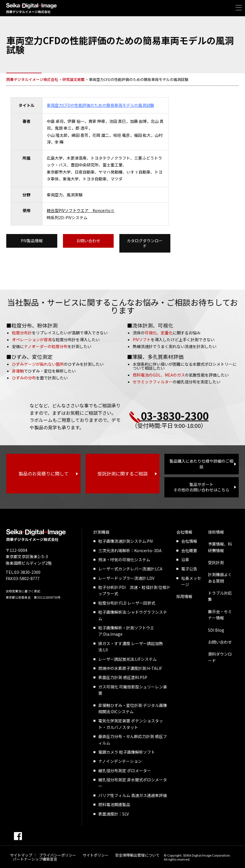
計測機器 (101, 532)
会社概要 (189, 550)
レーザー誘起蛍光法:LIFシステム (127, 659)
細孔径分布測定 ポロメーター (125, 771)
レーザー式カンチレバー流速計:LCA (130, 569)
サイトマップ (21, 855)
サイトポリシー (96, 855)
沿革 (185, 560)
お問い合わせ (88, 241)
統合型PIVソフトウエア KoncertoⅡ (81, 210)
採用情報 (184, 596)
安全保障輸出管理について (137, 855)
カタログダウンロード (145, 243)
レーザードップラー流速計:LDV (126, 578)
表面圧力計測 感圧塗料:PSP (123, 677)
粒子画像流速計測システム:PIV (126, 541)
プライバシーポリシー (58, 855)
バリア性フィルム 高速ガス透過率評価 (133, 795)
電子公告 (189, 569)
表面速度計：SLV (114, 814)
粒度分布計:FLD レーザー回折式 (127, 603)
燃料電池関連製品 (114, 804)
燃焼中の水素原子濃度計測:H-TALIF (130, 668)
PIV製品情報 (32, 241)
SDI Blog (216, 630)
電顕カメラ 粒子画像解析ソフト (127, 752)
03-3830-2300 (175, 415)
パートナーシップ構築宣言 (35, 859)
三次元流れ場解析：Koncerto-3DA (130, 550)
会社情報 (184, 532)
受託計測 (216, 562)
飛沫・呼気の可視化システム (124, 560)
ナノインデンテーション (120, 761)
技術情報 (216, 532)
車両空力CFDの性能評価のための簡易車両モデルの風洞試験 (100, 105)
